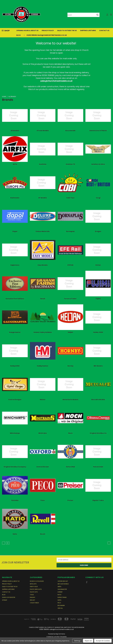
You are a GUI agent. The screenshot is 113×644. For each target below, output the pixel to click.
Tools (32, 595)
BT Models (43, 198)
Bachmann (15, 198)
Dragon (98, 231)
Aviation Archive (98, 164)
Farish (43, 299)
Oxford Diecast (43, 467)
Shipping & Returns (88, 31)
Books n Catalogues (37, 581)
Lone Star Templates (60, 637)
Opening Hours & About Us (27, 31)
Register (12, 597)
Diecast (32, 600)
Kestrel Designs (15, 400)
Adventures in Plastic (98, 131)
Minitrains (43, 433)
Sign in (4, 597)
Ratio (15, 534)
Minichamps (15, 433)
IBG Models (98, 366)
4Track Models (43, 131)
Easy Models (43, 265)
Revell (43, 534)
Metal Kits (33, 584)
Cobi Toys (70, 198)
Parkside (15, 500)
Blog (19, 35)
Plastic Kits (34, 592)
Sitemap (5, 600)
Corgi (98, 198)
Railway (33, 597)
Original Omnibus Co (98, 433)
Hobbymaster (43, 366)
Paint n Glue (34, 587)
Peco (43, 500)
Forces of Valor (70, 299)
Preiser (70, 500)
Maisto (43, 400)
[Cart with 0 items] (111, 15)
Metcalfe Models (98, 400)
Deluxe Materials (43, 231)
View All (60, 608)
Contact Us (104, 31)
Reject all (88, 641)
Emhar (98, 265)
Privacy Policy (48, 31)
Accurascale (70, 131)
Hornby (70, 366)
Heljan (70, 332)
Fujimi (98, 299)
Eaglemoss (15, 265)
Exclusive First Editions (15, 299)
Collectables (34, 603)
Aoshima (43, 164)
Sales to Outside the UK (67, 31)
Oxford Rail (70, 467)
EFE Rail (70, 265)
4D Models (15, 131)
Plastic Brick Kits (36, 589)
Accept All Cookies (103, 641)
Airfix (15, 164)
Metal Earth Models (70, 400)
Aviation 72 (70, 164)
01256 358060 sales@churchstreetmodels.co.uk (47, 35)
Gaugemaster (15, 332)
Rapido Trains (98, 500)
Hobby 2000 (98, 332)
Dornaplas (70, 231)
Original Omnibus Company (15, 467)
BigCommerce (60, 634)
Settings (77, 641)
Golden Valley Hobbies (43, 332)
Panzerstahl (98, 467)
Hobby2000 (15, 366)
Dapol (15, 231)
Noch (70, 433)
